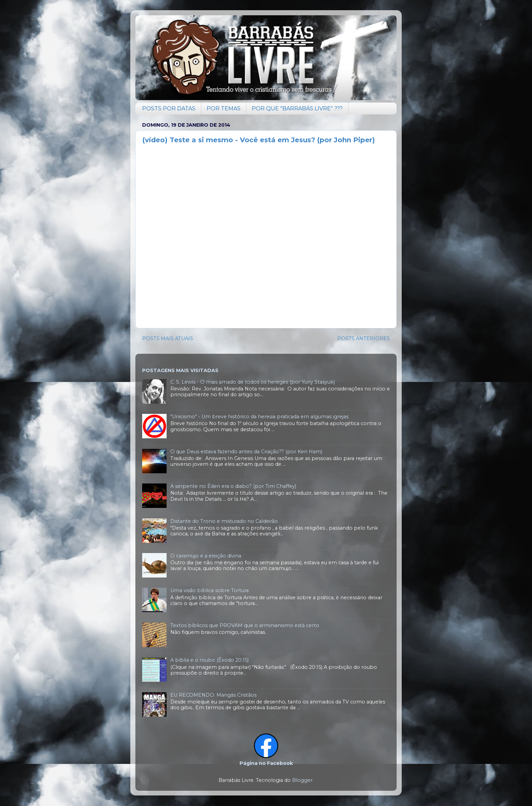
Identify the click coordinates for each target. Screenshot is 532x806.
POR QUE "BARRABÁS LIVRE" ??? (297, 108)
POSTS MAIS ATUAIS (168, 338)
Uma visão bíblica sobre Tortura (210, 590)
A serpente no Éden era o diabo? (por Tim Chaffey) (233, 486)
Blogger (302, 780)
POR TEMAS (224, 108)
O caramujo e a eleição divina (206, 556)
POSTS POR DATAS (169, 108)
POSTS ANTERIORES (364, 338)
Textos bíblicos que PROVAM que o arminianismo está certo (245, 625)
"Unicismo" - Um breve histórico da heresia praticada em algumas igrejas (259, 417)
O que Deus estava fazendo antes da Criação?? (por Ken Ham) (246, 452)
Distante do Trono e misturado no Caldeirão (224, 521)
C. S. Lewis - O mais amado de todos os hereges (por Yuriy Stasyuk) (253, 382)
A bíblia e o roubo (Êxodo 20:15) (210, 660)
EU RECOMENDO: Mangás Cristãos (213, 695)
